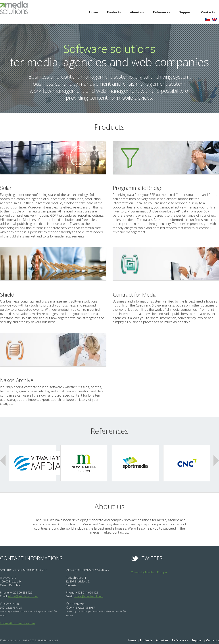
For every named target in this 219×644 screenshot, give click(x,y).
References (161, 12)
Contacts (213, 635)
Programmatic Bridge (141, 188)
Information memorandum (17, 618)
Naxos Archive (19, 380)
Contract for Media (137, 294)
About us (137, 12)
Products (114, 12)
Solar (7, 188)
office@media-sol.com (23, 591)
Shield (8, 294)
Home (93, 12)
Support (185, 12)
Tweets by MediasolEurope (149, 567)
